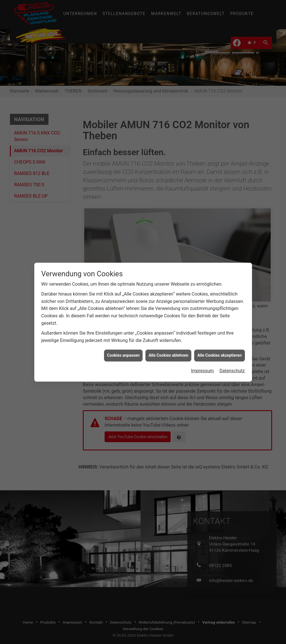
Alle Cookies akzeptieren (219, 343)
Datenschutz (232, 359)
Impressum (203, 359)
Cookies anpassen (123, 343)
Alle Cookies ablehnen (168, 343)
